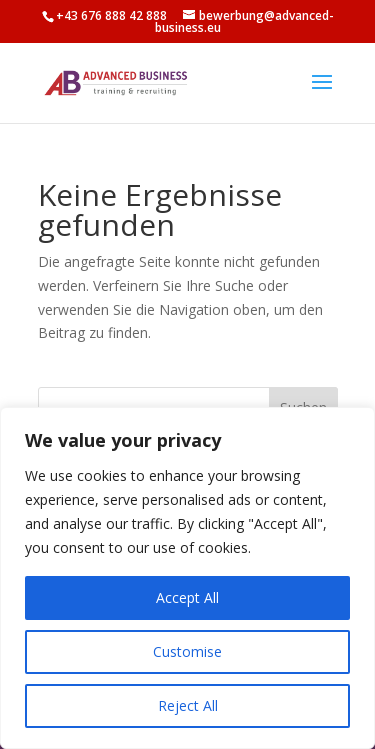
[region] (187, 578)
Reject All (188, 705)
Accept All (187, 597)
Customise (187, 651)
